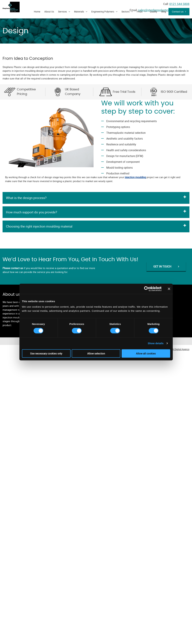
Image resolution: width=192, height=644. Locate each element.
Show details (156, 343)
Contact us (178, 12)
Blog (164, 12)
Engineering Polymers (103, 12)
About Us (49, 12)
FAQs (140, 12)
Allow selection (96, 353)
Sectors (125, 12)
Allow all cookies (146, 353)
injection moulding (135, 177)
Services (62, 12)
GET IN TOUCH (162, 266)
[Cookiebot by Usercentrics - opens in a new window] (147, 289)
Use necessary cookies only (46, 353)
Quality (153, 12)
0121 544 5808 (179, 4)
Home (37, 12)
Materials (79, 12)
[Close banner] (169, 289)
